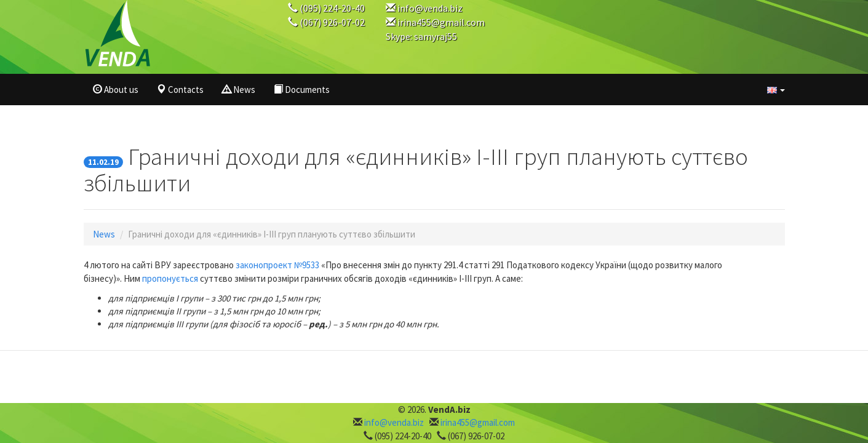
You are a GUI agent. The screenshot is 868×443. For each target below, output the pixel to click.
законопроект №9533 (277, 265)
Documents (302, 90)
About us (116, 90)
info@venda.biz (430, 8)
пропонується (170, 278)
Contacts (180, 90)
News (239, 90)
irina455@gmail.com (441, 22)
